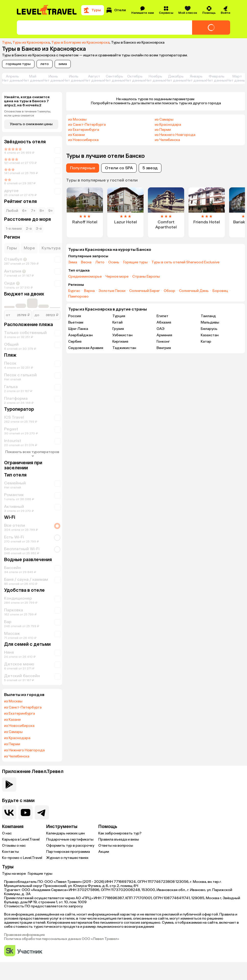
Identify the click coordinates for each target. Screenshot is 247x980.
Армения (164, 335)
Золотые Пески (112, 291)
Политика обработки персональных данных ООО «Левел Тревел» (62, 939)
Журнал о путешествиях (67, 858)
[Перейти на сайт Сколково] (23, 951)
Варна (89, 291)
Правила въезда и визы (119, 839)
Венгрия (164, 348)
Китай (117, 322)
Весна (86, 262)
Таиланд (208, 316)
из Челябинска (17, 756)
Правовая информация (24, 935)
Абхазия (164, 322)
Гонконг (163, 341)
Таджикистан (124, 348)
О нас (7, 833)
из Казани (12, 720)
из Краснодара (17, 738)
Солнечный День (194, 291)
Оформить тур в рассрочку (70, 846)
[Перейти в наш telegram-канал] (42, 813)
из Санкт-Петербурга (23, 707)
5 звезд (150, 168)
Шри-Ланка (78, 329)
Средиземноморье (85, 277)
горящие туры (18, 64)
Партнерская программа (68, 852)
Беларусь (209, 329)
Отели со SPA (119, 168)
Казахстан (210, 335)
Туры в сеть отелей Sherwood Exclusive (185, 262)
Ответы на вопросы (116, 846)
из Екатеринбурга (20, 714)
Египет (162, 316)
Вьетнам (76, 322)
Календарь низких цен (66, 833)
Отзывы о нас (14, 846)
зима (63, 64)
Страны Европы (146, 277)
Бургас (74, 291)
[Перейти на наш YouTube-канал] (26, 813)
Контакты (10, 852)
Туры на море (14, 874)
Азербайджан (80, 335)
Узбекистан (122, 335)
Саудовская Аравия (86, 348)
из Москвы (13, 701)
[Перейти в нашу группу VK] (9, 813)
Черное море (117, 277)
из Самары (13, 732)
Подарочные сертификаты (70, 839)
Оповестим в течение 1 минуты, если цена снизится (28, 113)
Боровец (220, 291)
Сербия (75, 341)
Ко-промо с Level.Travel (22, 858)
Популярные (83, 168)
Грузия (118, 329)
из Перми (12, 744)
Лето (100, 262)
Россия (75, 316)
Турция (119, 316)
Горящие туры (135, 262)
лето (45, 64)
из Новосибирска (19, 726)
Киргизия (120, 341)
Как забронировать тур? (120, 833)
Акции (104, 852)
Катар (206, 341)
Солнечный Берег (145, 291)
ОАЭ (161, 329)
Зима (73, 262)
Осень (114, 262)
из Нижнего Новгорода (24, 750)
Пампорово (78, 296)
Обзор (169, 291)
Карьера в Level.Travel (21, 839)
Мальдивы (210, 322)
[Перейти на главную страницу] (47, 10)
